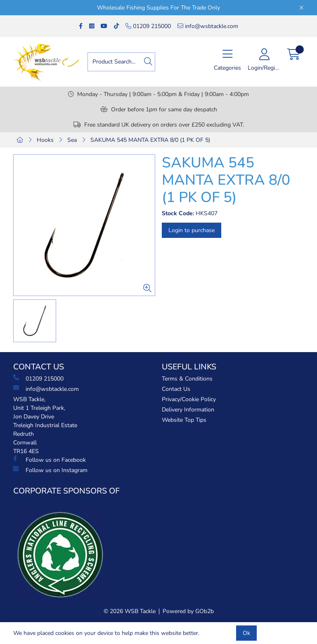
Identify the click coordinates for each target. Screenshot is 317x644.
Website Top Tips (184, 420)
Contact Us (176, 389)
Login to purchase (192, 230)
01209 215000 (148, 26)
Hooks (45, 140)
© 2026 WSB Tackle (130, 611)
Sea (72, 140)
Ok (246, 633)
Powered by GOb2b (188, 611)
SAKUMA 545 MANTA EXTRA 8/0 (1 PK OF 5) (150, 140)
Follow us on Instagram (50, 470)
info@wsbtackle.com (208, 26)
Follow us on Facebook (50, 460)
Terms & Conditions (187, 379)
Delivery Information (188, 410)
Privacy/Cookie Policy (189, 399)
